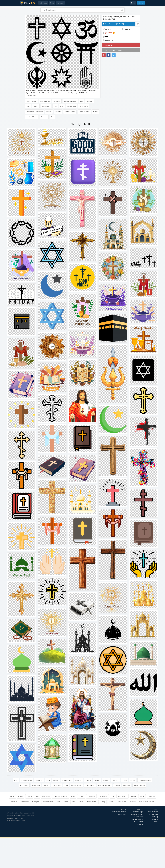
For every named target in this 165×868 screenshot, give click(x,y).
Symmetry (44, 117)
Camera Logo (103, 796)
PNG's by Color (139, 817)
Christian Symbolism (70, 101)
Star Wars (133, 802)
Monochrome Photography (35, 112)
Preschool (14, 802)
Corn (113, 796)
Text (52, 117)
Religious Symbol (84, 112)
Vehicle (66, 802)
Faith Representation (105, 786)
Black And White (32, 101)
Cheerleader (91, 796)
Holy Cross (127, 786)
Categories (140, 824)
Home (73, 796)
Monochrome (84, 106)
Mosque (46, 786)
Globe (74, 802)
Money (103, 802)
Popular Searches (138, 819)
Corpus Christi (57, 786)
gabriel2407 (109, 33)
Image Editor (122, 814)
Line (55, 106)
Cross (48, 780)
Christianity (57, 101)
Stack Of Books (123, 796)
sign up (141, 3)
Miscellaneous (71, 106)
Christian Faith (90, 786)
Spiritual (117, 786)
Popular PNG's (139, 822)
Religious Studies (70, 112)
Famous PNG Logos (137, 812)
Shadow (111, 802)
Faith (16, 780)
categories (43, 3)
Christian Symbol (77, 786)
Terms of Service (153, 812)
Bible (66, 786)
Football (133, 796)
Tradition (88, 780)
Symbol (96, 112)
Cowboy (29, 796)
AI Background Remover (114, 50)
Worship (97, 780)
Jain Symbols (46, 106)
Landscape (151, 796)
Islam (28, 106)
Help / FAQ (154, 817)
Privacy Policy (153, 814)
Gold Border (25, 802)
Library (81, 802)
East (82, 101)
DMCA (156, 822)
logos (52, 3)
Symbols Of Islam (32, 117)
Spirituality (78, 780)
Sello (37, 796)
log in (133, 3)
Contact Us (154, 819)
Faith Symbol (24, 786)
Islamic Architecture (145, 780)
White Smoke (122, 802)
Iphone (12, 796)
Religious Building (139, 786)
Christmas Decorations (61, 796)
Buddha (21, 796)
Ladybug (81, 796)
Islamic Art (116, 780)
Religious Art (36, 786)
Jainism (36, 106)
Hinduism (90, 101)
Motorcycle (36, 802)
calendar (60, 3)
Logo (62, 106)
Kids (58, 802)
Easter (125, 780)
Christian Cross (45, 101)
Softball (142, 796)
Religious (58, 112)
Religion (49, 112)
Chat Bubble (46, 796)
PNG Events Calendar (137, 814)
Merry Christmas (92, 802)
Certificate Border (48, 802)
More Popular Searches (147, 802)
